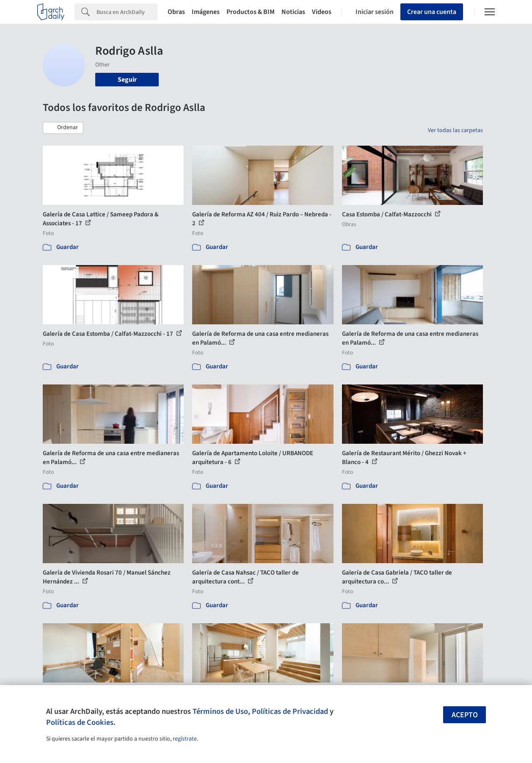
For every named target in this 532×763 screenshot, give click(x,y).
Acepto (465, 715)
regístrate (185, 739)
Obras (176, 12)
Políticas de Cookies (80, 722)
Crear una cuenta (432, 12)
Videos (322, 12)
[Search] (127, 12)
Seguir (127, 80)
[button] (63, 128)
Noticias (293, 12)
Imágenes (206, 12)
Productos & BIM (251, 12)
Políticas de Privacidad (290, 711)
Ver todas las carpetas (455, 130)
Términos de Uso (220, 711)
